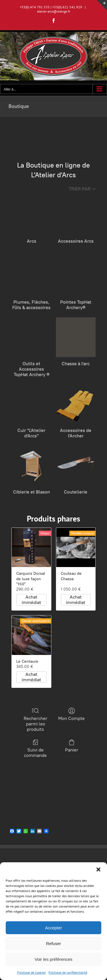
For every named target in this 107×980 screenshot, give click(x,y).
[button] (98, 869)
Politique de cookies (31, 972)
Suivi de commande (36, 748)
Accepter (53, 928)
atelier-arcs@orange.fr (54, 11)
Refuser (53, 943)
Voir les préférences (53, 959)
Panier (72, 746)
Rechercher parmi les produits (36, 720)
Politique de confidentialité (68, 972)
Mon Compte (71, 714)
